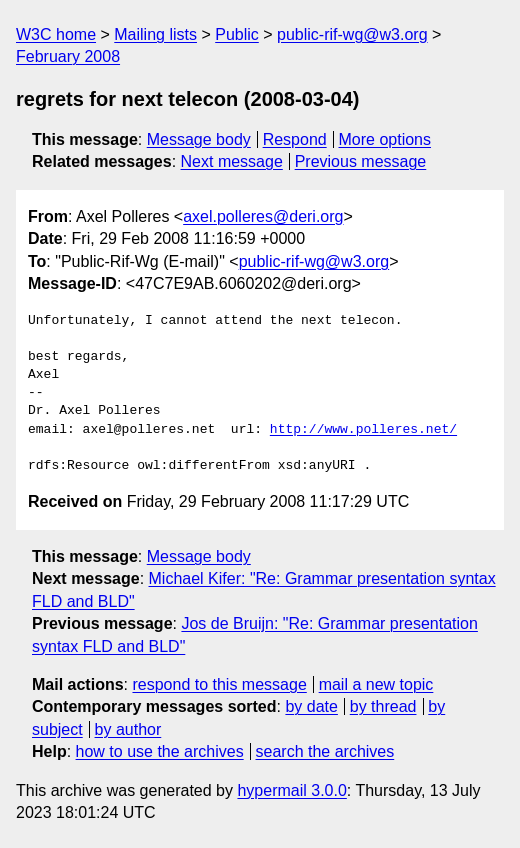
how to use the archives (160, 751)
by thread (383, 706)
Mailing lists (155, 34)
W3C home (56, 34)
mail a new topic (376, 684)
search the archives (325, 751)
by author (128, 729)
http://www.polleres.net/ (363, 430)
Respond (295, 139)
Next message (232, 161)
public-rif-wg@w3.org (352, 34)
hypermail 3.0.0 (291, 790)
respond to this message (219, 684)
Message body (199, 139)
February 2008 (68, 56)
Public (237, 34)
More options (385, 139)
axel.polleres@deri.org (263, 216)
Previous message (361, 161)
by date (311, 706)
